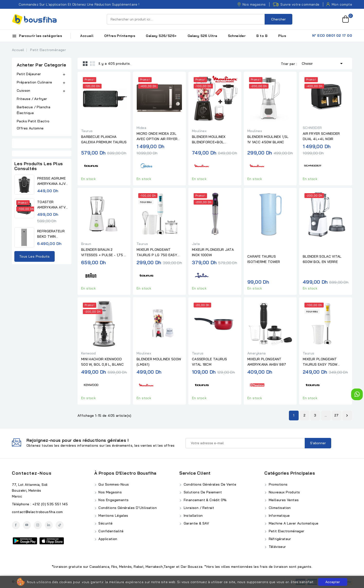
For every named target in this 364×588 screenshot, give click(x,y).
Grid (85, 63)
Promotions (277, 484)
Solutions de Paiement (202, 492)
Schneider (237, 36)
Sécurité (105, 523)
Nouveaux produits (284, 492)
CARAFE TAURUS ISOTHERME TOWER (264, 259)
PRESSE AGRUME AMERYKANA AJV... (52, 181)
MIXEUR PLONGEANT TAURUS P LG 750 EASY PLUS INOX (157, 253)
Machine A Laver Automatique (293, 523)
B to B (262, 36)
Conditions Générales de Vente (209, 484)
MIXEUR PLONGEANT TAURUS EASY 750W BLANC (320, 362)
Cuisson (24, 90)
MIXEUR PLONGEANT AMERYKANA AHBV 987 (267, 362)
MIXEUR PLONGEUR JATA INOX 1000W (213, 252)
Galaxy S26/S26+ (161, 36)
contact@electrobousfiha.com (37, 512)
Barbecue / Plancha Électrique (34, 110)
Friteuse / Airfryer (32, 99)
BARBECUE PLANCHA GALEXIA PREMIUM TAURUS (104, 139)
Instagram (38, 525)
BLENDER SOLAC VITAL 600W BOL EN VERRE (322, 259)
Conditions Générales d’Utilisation (127, 508)
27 (337, 415)
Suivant (347, 416)
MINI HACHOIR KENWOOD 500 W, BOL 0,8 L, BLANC (102, 362)
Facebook (16, 525)
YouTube (27, 525)
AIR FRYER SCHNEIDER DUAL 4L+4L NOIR (321, 136)
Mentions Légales (113, 516)
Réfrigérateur (279, 539)
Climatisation (279, 508)
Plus (282, 36)
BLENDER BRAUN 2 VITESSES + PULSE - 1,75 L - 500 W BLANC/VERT (104, 253)
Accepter (333, 582)
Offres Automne (30, 128)
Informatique (279, 516)
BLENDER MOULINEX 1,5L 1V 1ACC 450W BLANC (268, 139)
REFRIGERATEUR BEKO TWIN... (51, 234)
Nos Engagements (113, 500)
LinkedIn (49, 525)
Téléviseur (277, 547)
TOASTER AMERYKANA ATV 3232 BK (51, 205)
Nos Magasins (110, 492)
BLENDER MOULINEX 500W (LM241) (159, 362)
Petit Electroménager (286, 531)
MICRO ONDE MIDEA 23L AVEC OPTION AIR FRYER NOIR (157, 136)
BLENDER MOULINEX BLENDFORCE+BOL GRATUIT (209, 140)
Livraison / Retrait (198, 508)
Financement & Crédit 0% (205, 500)
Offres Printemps (120, 36)
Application (107, 539)
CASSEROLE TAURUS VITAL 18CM (210, 362)
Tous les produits (35, 256)
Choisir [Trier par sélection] (323, 63)
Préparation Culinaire (34, 82)
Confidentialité (110, 531)
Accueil (87, 36)
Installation (193, 516)
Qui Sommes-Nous (113, 484)
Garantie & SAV (196, 523)
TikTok (60, 525)
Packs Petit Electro (33, 121)
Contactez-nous (32, 473)
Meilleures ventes (283, 500)
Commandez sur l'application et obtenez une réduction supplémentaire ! (76, 4)
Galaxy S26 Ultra (202, 36)
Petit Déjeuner (29, 74)
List (93, 63)
